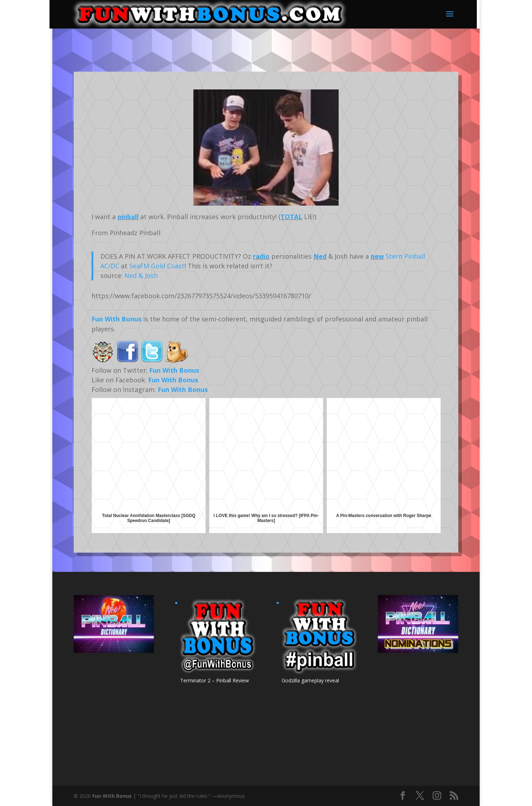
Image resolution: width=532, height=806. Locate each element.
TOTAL (291, 217)
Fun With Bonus (116, 319)
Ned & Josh (141, 275)
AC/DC (110, 266)
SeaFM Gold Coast (157, 266)
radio (261, 256)
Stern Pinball (405, 256)
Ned (320, 256)
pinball (128, 217)
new (377, 256)
